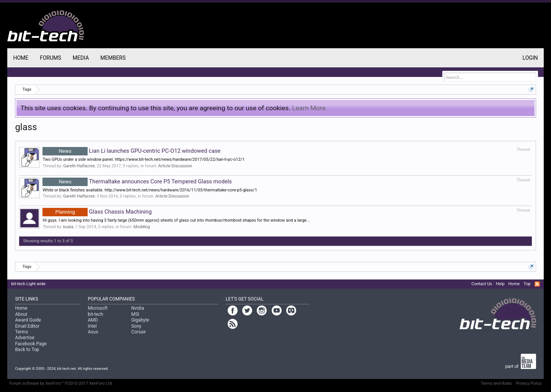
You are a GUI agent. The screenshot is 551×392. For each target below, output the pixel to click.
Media (81, 58)
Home (21, 58)
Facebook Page (31, 344)
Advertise (24, 338)
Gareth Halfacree (79, 166)
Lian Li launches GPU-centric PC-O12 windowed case (131, 151)
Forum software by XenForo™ (61, 383)
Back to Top (27, 350)
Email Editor (27, 326)
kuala (68, 227)
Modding (142, 227)
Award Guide (28, 320)
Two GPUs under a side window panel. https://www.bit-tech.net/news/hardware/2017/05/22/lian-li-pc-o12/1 (143, 159)
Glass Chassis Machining (97, 212)
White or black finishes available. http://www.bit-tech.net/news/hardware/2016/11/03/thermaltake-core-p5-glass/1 (150, 190)
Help (500, 284)
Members (113, 58)
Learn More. (310, 108)
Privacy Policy (529, 383)
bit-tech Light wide (28, 284)
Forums (51, 58)
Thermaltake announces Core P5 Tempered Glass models (137, 181)
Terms (21, 332)
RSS (537, 284)
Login (530, 58)
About (21, 314)
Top (527, 284)
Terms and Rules (496, 383)
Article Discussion (175, 166)
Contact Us (482, 284)
